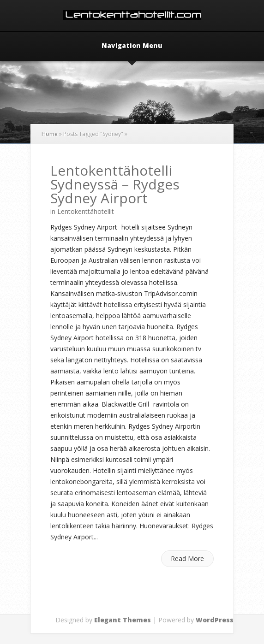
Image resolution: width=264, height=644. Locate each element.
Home (50, 134)
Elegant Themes (123, 620)
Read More (187, 558)
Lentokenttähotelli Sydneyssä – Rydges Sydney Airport (115, 184)
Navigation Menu (132, 46)
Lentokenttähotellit (86, 211)
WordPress (215, 620)
